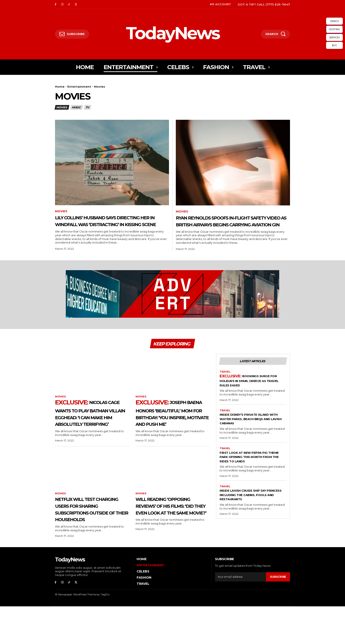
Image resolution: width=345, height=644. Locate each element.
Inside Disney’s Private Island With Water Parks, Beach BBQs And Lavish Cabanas (253, 429)
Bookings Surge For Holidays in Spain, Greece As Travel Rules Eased (253, 391)
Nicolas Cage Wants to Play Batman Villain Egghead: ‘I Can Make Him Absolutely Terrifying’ (88, 429)
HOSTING (334, 29)
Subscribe (277, 613)
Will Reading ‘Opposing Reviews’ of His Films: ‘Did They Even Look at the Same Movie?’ (172, 536)
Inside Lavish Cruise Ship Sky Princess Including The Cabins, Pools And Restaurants (252, 511)
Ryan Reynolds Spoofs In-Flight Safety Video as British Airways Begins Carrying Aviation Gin (228, 225)
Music (77, 107)
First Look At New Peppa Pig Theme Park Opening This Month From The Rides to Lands (250, 470)
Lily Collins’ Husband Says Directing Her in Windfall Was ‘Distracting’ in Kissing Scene (105, 225)
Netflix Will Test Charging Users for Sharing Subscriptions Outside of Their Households (88, 539)
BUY (334, 45)
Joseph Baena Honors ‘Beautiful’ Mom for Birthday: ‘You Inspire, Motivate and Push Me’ (172, 426)
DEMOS (335, 21)
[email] (240, 614)
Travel (225, 382)
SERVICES (334, 37)
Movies (62, 107)
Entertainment (79, 87)
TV (88, 107)
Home (60, 87)
